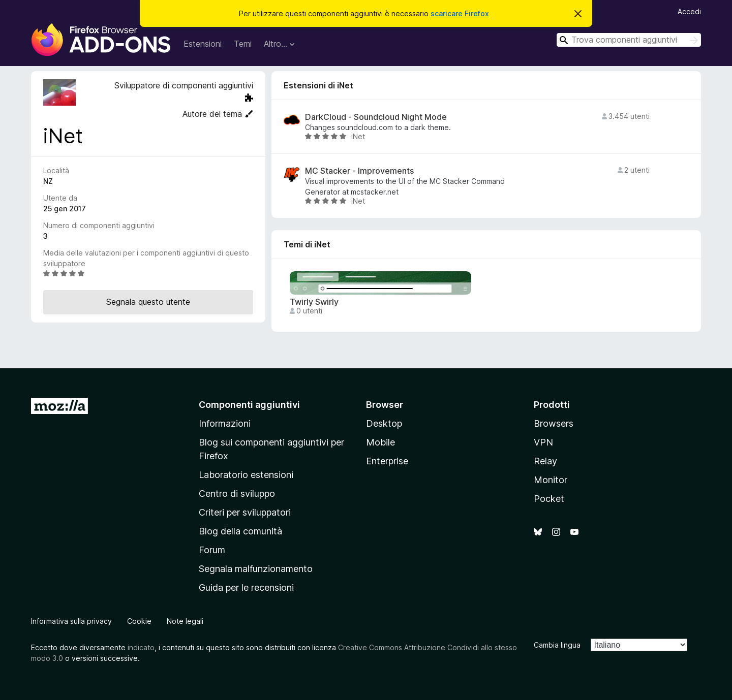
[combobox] (629, 40)
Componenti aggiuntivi (249, 405)
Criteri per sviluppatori (245, 512)
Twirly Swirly (314, 302)
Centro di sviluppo (237, 494)
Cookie (139, 621)
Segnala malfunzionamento (256, 569)
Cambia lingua (557, 645)
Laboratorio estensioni (246, 475)
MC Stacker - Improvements (359, 171)
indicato (141, 647)
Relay (545, 461)
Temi (243, 44)
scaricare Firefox (460, 13)
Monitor (551, 480)
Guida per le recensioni (246, 587)
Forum (212, 550)
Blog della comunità (240, 531)
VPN (543, 442)
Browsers (554, 423)
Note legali (185, 621)
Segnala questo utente (148, 302)
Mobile (380, 442)
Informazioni (225, 423)
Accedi (689, 11)
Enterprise (387, 461)
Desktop (384, 423)
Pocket (549, 499)
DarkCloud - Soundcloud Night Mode (376, 117)
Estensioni (203, 44)
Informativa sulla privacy (71, 621)
